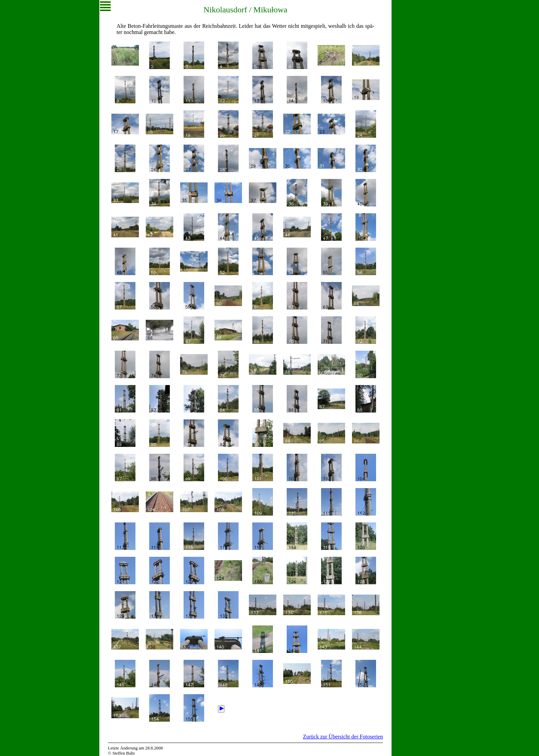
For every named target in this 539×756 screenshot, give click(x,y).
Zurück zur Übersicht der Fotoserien (343, 737)
